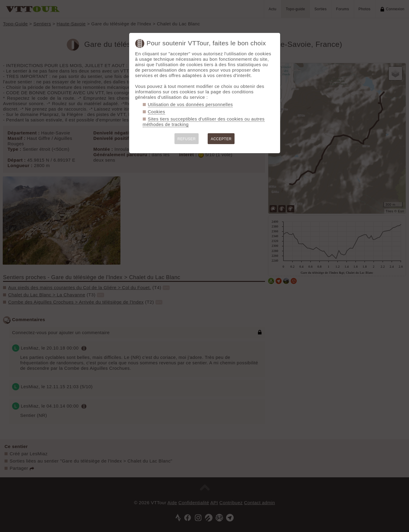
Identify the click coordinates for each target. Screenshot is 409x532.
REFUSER (187, 139)
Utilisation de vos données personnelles (190, 104)
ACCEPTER (221, 139)
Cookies (157, 112)
